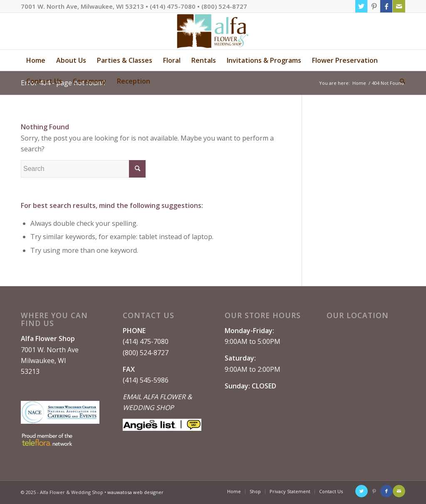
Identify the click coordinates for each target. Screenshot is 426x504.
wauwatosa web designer (135, 492)
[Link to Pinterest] (374, 6)
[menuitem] (36, 60)
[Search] (400, 81)
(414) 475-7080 (146, 341)
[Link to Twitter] (361, 6)
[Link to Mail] (399, 6)
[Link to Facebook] (386, 6)
